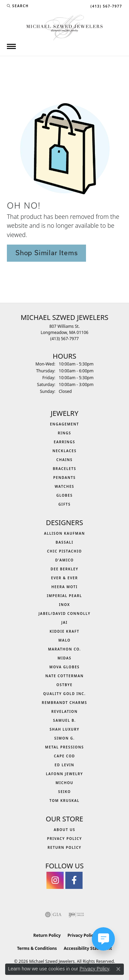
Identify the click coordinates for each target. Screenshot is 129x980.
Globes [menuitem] (65, 495)
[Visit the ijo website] (76, 915)
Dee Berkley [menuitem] (64, 569)
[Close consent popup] (118, 969)
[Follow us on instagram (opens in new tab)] (55, 880)
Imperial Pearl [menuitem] (64, 596)
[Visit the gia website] (53, 915)
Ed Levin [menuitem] (64, 765)
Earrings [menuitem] (64, 442)
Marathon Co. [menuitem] (65, 649)
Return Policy (64, 847)
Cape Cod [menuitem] (65, 756)
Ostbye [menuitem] (64, 685)
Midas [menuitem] (64, 658)
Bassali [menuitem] (64, 542)
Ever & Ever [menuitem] (64, 578)
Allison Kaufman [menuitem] (64, 533)
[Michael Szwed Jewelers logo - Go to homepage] (64, 27)
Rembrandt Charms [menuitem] (65, 703)
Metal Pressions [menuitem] (64, 747)
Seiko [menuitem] (64, 792)
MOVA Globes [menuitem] (65, 667)
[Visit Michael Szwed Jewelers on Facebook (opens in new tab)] (74, 880)
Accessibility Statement (88, 948)
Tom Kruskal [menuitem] (64, 801)
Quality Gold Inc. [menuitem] (65, 694)
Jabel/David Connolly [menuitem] (64, 613)
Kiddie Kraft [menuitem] (64, 631)
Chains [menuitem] (64, 460)
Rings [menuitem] (64, 433)
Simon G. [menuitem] (65, 738)
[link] (106, 6)
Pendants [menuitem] (64, 477)
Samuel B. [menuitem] (64, 720)
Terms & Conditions (37, 948)
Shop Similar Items (46, 253)
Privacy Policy (65, 839)
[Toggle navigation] (11, 46)
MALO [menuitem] (65, 640)
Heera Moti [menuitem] (64, 587)
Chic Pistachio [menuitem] (64, 551)
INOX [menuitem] (64, 605)
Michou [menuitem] (65, 783)
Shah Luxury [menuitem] (64, 729)
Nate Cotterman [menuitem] (65, 676)
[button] (18, 6)
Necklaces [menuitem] (64, 451)
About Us (64, 830)
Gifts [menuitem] (65, 504)
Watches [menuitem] (64, 486)
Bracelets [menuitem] (64, 469)
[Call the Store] (64, 339)
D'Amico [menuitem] (64, 560)
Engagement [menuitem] (64, 424)
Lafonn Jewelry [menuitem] (65, 774)
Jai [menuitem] (64, 622)
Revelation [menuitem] (64, 711)
